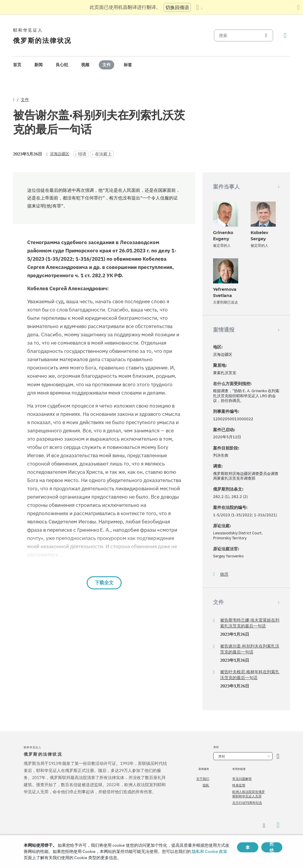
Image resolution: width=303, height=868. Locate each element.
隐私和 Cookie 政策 (209, 851)
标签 (128, 65)
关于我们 (203, 779)
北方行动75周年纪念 (247, 803)
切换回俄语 (177, 7)
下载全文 (104, 583)
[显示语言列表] (199, 7)
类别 (222, 756)
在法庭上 (103, 154)
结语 (82, 154)
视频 (85, 65)
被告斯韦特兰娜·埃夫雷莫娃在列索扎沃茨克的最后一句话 (250, 623)
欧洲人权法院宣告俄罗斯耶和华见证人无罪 (249, 794)
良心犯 (62, 65)
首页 (17, 65)
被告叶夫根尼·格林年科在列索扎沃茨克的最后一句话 (250, 675)
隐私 (206, 785)
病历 (224, 574)
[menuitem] (17, 65)
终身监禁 (239, 785)
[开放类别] (278, 756)
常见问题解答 (242, 779)
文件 (107, 65)
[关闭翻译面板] (298, 7)
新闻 (38, 65)
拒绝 (272, 847)
